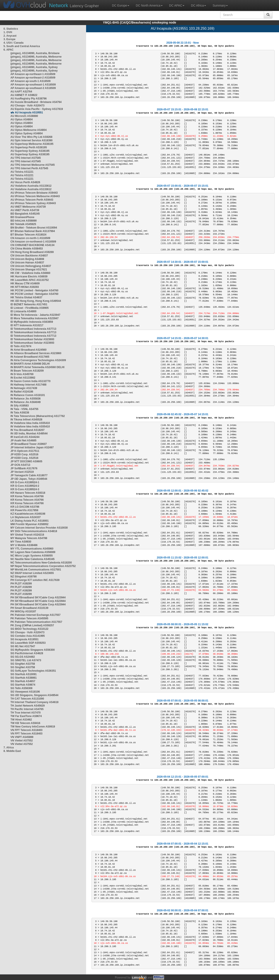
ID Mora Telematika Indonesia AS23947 (35, 318)
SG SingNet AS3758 (23, 664)
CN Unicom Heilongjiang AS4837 (31, 266)
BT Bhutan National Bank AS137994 (33, 231)
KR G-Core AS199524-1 (25, 482)
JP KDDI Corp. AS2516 (24, 454)
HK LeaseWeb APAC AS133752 (30, 280)
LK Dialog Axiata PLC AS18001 (30, 521)
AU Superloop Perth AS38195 (29, 147)
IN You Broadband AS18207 (28, 430)
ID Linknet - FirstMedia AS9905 (30, 308)
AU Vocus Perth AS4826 (25, 182)
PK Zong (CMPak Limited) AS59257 (32, 625)
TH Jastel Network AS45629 (28, 706)
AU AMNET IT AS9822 (24, 95)
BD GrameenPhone (22, 217)
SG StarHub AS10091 (24, 674)
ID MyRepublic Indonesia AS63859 (32, 322)
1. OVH (8, 32)
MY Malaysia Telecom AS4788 (29, 538)
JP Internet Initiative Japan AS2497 (32, 447)
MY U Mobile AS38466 (24, 545)
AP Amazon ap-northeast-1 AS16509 (33, 74)
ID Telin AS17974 (21, 346)
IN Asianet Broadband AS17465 (30, 357)
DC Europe (121, 5)
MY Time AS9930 (21, 542)
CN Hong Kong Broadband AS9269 (32, 252)
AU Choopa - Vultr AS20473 (27, 106)
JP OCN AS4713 (20, 465)
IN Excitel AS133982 (23, 378)
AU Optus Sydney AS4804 (27, 133)
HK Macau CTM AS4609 (25, 283)
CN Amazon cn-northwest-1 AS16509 (33, 242)
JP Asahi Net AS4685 (23, 440)
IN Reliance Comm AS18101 (28, 395)
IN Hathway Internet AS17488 (28, 385)
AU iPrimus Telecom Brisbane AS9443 (34, 193)
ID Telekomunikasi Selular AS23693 (32, 339)
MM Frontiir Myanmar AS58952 (29, 524)
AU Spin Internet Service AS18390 (31, 140)
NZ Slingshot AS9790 (24, 577)
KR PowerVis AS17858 (24, 510)
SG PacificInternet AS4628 (27, 653)
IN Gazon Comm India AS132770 (31, 381)
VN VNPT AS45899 (22, 737)
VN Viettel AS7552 (22, 741)
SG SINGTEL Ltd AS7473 (26, 660)
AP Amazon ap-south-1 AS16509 (31, 81)
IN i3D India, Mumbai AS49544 (29, 434)
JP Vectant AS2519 (22, 472)
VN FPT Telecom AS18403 (26, 730)
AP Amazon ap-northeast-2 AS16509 (33, 78)
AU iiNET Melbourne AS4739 (28, 207)
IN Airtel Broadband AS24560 (28, 350)
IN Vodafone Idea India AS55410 (30, 423)
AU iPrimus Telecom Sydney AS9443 (33, 203)
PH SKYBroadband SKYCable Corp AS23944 (38, 598)
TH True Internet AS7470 (26, 713)
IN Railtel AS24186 (22, 392)
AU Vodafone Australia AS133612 (31, 186)
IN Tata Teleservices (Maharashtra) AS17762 (38, 416)
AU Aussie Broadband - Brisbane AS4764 (36, 102)
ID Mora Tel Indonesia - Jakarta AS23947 (35, 315)
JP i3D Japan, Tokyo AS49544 (29, 479)
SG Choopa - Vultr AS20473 (27, 632)
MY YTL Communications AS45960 (32, 549)
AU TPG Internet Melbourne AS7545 (33, 165)
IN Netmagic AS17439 (24, 388)
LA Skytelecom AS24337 (26, 517)
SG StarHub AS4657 (23, 681)
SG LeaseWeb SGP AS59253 (28, 643)
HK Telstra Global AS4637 (26, 297)
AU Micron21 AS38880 (24, 116)
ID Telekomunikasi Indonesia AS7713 (33, 329)
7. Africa (9, 748)
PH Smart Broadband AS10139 (29, 608)
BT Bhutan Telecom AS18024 (28, 235)
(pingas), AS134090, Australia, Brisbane (35, 53)
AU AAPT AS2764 (21, 92)
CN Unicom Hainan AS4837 (27, 263)
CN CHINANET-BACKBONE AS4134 (32, 245)
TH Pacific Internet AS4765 (27, 709)
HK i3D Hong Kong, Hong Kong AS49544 (36, 301)
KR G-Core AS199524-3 (25, 489)
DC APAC (177, 5)
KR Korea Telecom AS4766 (27, 496)
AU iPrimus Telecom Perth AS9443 (32, 200)
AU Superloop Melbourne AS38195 (32, 144)
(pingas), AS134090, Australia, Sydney (34, 67)
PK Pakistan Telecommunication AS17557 (36, 622)
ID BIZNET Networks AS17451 (29, 304)
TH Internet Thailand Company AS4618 (34, 702)
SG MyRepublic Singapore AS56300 (33, 650)
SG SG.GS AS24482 (23, 657)
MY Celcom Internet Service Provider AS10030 (39, 528)
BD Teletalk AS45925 (23, 224)
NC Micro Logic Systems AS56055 (32, 556)
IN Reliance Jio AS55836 (26, 399)
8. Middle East (12, 751)
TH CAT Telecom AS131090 (27, 699)
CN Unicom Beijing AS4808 (27, 259)
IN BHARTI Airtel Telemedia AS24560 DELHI (37, 367)
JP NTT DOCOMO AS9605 (26, 461)
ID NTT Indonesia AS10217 (27, 325)
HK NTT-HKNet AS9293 (25, 287)
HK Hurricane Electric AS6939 (29, 277)
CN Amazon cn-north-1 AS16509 (30, 238)
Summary (220, 5)
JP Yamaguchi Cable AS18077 (29, 475)
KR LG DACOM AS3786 (25, 507)
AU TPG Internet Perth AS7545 (29, 168)
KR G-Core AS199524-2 (25, 486)
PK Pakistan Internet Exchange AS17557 (36, 615)
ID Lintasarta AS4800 (23, 311)
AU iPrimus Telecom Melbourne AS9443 (35, 196)
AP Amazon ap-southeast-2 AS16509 (33, 88)
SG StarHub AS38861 (24, 678)
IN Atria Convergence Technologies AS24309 (38, 360)
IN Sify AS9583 (20, 406)
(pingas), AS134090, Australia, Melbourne (36, 57)
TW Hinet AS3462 (21, 720)
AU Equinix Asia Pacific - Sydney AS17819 (37, 109)
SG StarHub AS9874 (23, 685)
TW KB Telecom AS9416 (25, 723)
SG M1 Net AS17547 (23, 646)
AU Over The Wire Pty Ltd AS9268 (31, 137)
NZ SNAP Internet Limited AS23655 (32, 573)
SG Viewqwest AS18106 (25, 692)
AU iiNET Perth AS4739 (25, 210)
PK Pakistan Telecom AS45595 (29, 618)
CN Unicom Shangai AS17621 (29, 270)
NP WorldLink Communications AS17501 (36, 570)
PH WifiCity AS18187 (23, 611)
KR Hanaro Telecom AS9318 (28, 493)
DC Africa (198, 5)
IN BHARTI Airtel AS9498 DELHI (30, 364)
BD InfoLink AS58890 (24, 221)
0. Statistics (11, 29)
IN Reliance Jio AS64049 (26, 402)
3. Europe (9, 39)
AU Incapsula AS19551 (29, 113)
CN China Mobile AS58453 (27, 249)
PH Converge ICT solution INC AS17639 (35, 580)
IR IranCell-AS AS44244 (25, 437)
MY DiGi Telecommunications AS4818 (34, 531)
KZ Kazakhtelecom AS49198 (28, 514)
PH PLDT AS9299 (21, 584)
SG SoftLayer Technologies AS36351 (33, 671)
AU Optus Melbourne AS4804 (29, 130)
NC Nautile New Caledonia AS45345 (32, 559)
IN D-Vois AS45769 (22, 374)
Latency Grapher (74, 5)
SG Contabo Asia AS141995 (28, 636)
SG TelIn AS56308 (21, 688)
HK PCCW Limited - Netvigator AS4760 (34, 290)
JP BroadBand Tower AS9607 (29, 444)
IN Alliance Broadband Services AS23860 (36, 353)
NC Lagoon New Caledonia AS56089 (33, 552)
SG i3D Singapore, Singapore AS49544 (34, 695)
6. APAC (9, 50)
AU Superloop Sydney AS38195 (30, 151)
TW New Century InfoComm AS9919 (33, 727)
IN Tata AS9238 (20, 413)
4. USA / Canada (14, 43)
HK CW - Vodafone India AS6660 (30, 273)
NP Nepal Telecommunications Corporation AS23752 (43, 566)
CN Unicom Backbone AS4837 (29, 256)
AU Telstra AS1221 (22, 172)
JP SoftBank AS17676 (24, 468)
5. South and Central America (22, 46)
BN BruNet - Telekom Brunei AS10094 (34, 228)
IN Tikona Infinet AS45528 (26, 420)
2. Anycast (10, 36)
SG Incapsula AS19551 (25, 639)
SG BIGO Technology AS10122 (29, 629)
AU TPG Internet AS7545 (26, 158)
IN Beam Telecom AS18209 (27, 371)
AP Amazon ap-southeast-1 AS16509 (33, 85)
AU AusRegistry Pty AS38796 (29, 99)
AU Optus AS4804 (22, 120)
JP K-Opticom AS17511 (25, 451)
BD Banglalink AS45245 (25, 214)
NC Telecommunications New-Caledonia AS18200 (41, 563)
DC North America (149, 5)
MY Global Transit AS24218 (27, 535)
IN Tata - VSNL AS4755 (24, 409)
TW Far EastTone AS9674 (26, 716)
